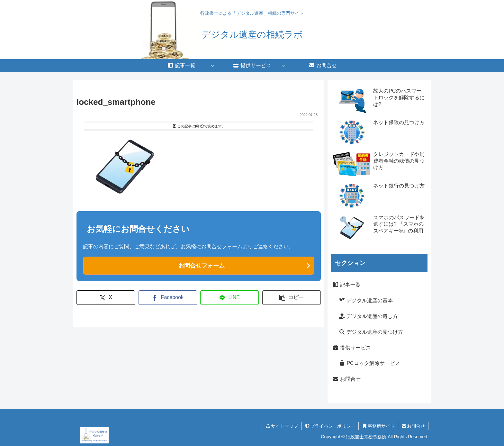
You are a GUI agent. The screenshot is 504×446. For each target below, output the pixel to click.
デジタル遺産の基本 (366, 300)
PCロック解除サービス (369, 363)
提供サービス (352, 348)
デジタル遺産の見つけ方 (371, 332)
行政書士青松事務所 (366, 437)
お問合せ (346, 379)
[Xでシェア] (106, 298)
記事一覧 (346, 285)
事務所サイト (378, 426)
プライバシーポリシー (330, 426)
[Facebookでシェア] (168, 298)
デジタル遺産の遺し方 (368, 316)
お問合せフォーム (202, 266)
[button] (292, 298)
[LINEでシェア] (230, 298)
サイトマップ (282, 426)
